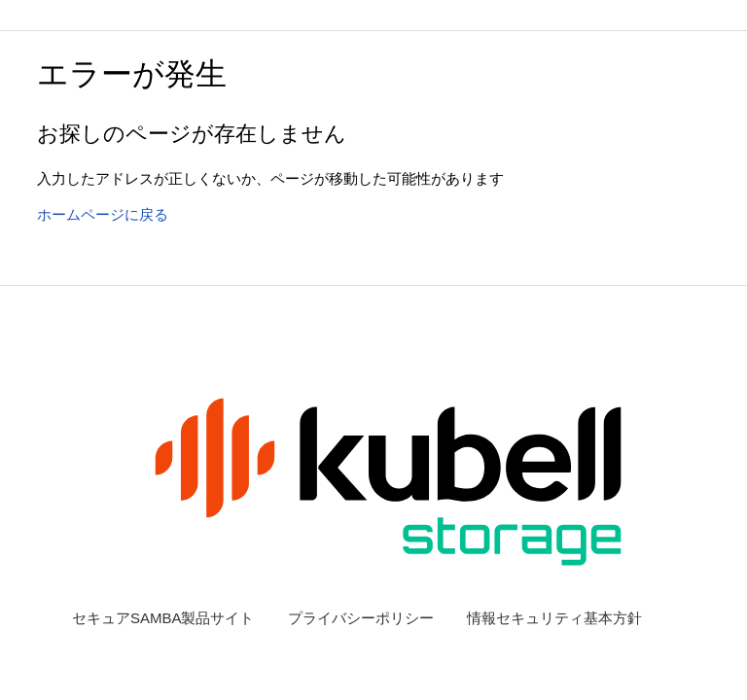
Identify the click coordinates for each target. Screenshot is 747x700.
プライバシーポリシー (361, 618)
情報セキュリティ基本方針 (554, 618)
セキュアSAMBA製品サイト (163, 618)
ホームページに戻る (103, 214)
